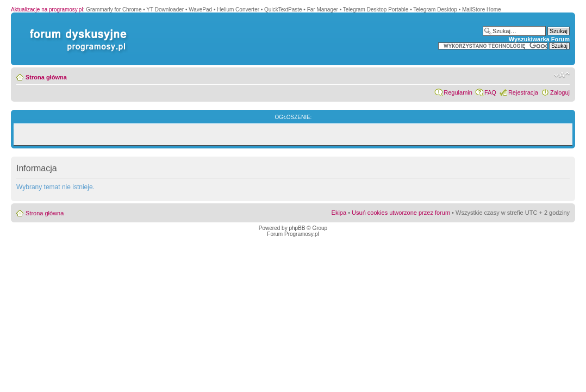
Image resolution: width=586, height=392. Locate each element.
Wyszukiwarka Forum (539, 39)
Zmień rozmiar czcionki (562, 75)
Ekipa (339, 213)
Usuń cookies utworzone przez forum (401, 213)
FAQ (490, 92)
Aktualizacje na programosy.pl (47, 10)
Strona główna (46, 77)
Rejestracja (523, 92)
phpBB (297, 228)
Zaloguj (560, 92)
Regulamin (458, 92)
